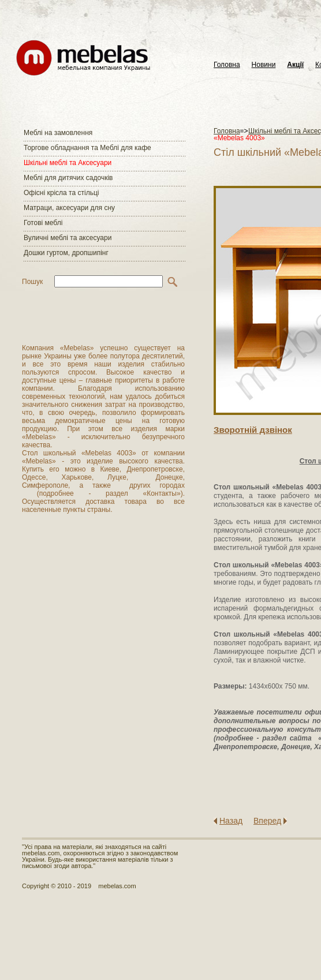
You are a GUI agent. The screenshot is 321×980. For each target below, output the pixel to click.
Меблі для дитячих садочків (68, 178)
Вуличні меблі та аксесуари (68, 238)
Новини (264, 65)
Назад (231, 821)
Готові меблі (43, 223)
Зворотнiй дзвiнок (253, 430)
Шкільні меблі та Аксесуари (68, 163)
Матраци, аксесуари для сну (69, 208)
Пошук (32, 282)
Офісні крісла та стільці (61, 193)
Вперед (267, 821)
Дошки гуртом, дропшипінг (66, 253)
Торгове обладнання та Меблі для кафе (87, 148)
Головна (227, 65)
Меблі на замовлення (58, 133)
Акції (295, 65)
